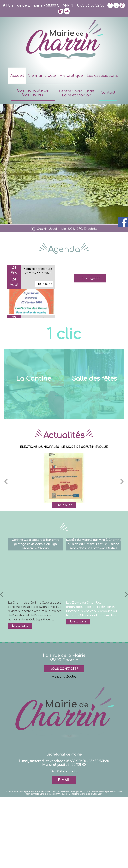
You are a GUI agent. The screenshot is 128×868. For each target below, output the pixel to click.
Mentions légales (64, 676)
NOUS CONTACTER (64, 669)
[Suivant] (122, 481)
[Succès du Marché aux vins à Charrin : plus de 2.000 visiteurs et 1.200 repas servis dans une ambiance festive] (93, 575)
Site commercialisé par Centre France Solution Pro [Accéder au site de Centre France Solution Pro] (31, 791)
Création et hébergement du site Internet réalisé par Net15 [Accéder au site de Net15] (87, 791)
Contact (108, 92)
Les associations (102, 76)
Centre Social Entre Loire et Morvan (77, 93)
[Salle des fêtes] (94, 383)
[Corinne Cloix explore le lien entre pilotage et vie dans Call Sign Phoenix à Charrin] (35, 575)
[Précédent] (6, 481)
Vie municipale (42, 76)
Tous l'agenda (90, 278)
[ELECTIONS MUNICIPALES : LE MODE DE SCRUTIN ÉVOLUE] (64, 478)
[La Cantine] (34, 383)
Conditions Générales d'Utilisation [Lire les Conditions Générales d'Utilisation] (86, 794)
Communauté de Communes (33, 92)
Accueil (17, 76)
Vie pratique (71, 76)
